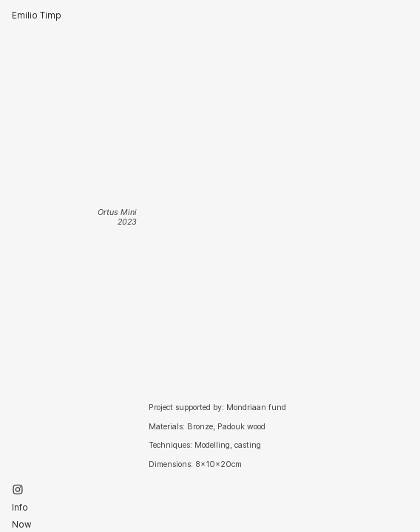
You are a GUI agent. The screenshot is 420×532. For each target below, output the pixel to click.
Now (22, 525)
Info (20, 508)
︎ (18, 490)
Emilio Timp (37, 16)
